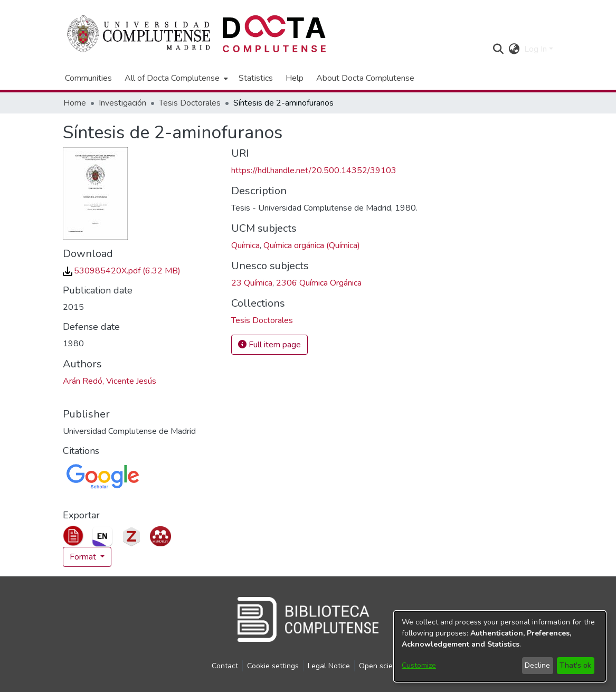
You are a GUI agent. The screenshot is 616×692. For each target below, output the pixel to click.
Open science (382, 666)
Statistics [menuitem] (256, 78)
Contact (225, 666)
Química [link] (245, 245)
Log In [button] (537, 49)
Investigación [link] (122, 103)
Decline (537, 665)
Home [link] (75, 103)
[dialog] (500, 646)
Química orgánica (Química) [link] (312, 245)
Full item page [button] (269, 345)
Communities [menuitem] (88, 78)
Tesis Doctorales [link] (190, 103)
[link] (122, 271)
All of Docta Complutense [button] (172, 78)
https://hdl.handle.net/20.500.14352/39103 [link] (314, 170)
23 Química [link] (252, 283)
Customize (419, 665)
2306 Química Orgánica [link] (319, 283)
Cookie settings (273, 666)
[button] (499, 49)
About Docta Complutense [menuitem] (365, 78)
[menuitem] (175, 78)
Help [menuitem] (295, 78)
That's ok (575, 665)
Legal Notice (329, 666)
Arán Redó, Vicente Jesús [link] (110, 381)
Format (84, 557)
